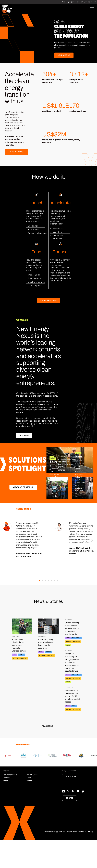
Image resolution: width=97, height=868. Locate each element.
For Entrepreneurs (10, 775)
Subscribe (71, 777)
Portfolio (6, 778)
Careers (30, 781)
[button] (39, 580)
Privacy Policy (87, 831)
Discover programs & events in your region (77, 2)
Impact (6, 781)
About (29, 778)
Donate (70, 798)
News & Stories (32, 775)
